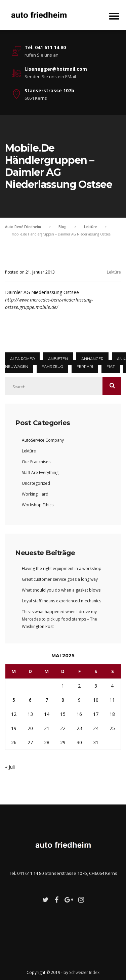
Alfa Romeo (22, 359)
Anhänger (92, 359)
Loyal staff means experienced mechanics (61, 601)
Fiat (111, 367)
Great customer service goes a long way (60, 579)
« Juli (10, 767)
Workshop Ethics (38, 505)
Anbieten (58, 359)
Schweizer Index (84, 972)
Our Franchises (36, 462)
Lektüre (114, 272)
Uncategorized (36, 483)
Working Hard (35, 494)
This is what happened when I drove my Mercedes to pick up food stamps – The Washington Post (59, 619)
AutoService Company (43, 440)
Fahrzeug (52, 367)
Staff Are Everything (40, 472)
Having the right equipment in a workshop (62, 568)
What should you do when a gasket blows (61, 590)
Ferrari (85, 367)
